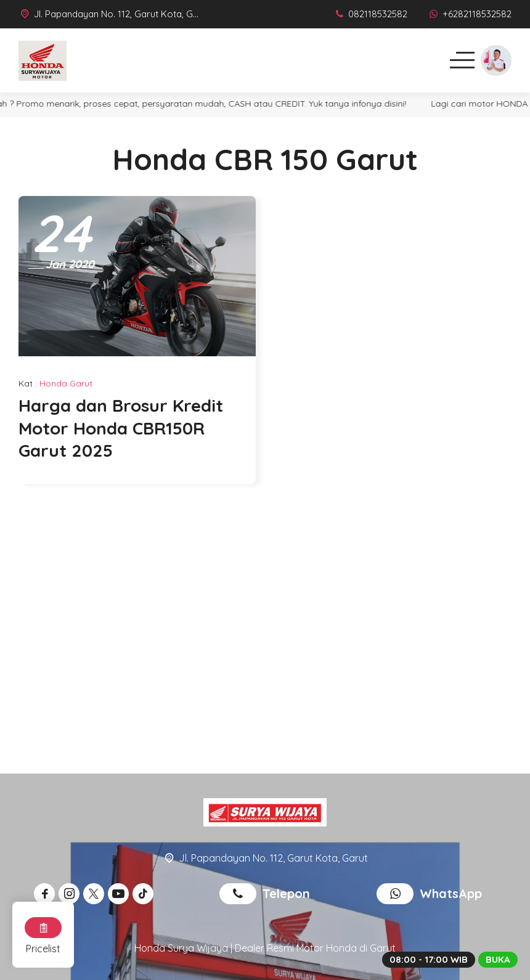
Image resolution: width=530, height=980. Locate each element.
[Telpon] (370, 14)
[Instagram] (71, 894)
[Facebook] (46, 894)
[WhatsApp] (469, 14)
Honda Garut (66, 383)
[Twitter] (96, 894)
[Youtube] (120, 894)
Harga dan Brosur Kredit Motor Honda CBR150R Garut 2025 (121, 428)
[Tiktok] (145, 894)
